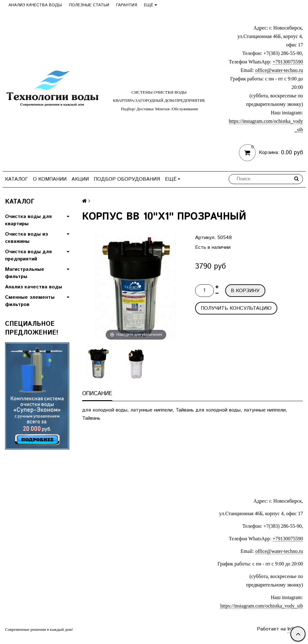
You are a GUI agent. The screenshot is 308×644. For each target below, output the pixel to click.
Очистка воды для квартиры (28, 220)
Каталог (16, 179)
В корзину (245, 291)
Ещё (150, 5)
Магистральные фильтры (25, 273)
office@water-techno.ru (279, 70)
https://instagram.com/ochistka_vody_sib (262, 606)
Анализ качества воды (35, 5)
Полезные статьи (89, 5)
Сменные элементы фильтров (30, 301)
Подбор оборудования (127, 179)
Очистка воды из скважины (27, 238)
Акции (80, 179)
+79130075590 (288, 62)
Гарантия (127, 5)
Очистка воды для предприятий (28, 255)
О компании (50, 179)
